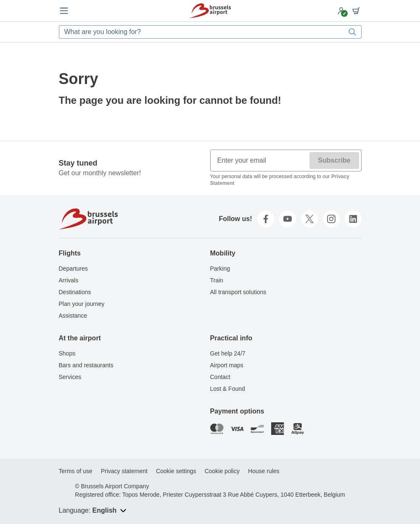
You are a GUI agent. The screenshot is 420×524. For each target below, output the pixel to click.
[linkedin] (353, 219)
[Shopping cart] (356, 11)
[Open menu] (64, 11)
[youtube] (288, 219)
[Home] (210, 11)
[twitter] (309, 219)
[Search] (352, 32)
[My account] (341, 11)
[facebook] (266, 219)
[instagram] (331, 219)
